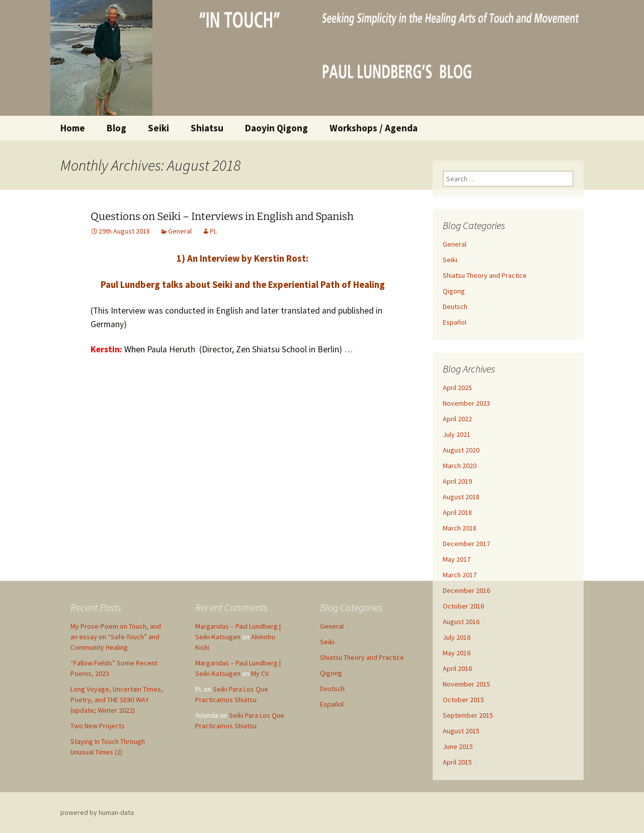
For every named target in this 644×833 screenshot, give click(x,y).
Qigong (454, 291)
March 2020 (460, 466)
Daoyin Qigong (276, 128)
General (180, 231)
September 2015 (468, 715)
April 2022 (457, 419)
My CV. (260, 673)
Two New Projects (98, 726)
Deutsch (455, 307)
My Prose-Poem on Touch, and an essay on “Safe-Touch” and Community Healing (116, 637)
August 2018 (461, 497)
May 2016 (457, 653)
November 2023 (466, 403)
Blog (116, 128)
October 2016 (463, 606)
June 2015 (458, 746)
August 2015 (461, 731)
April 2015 (457, 762)
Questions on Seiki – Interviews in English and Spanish (222, 217)
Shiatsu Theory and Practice (485, 275)
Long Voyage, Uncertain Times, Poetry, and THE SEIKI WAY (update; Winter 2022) (117, 700)
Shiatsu (207, 128)
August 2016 (461, 622)
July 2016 (457, 637)
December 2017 (466, 544)
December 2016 (466, 590)
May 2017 (457, 559)
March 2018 (460, 528)
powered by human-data (97, 812)
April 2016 (457, 668)
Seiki (158, 128)
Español (455, 322)
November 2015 (466, 684)
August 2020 (461, 450)
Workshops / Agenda (374, 128)
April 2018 (457, 512)
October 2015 (463, 700)
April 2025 (457, 388)
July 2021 (457, 434)
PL (213, 231)
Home (73, 128)
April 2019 (457, 481)
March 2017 (460, 575)
